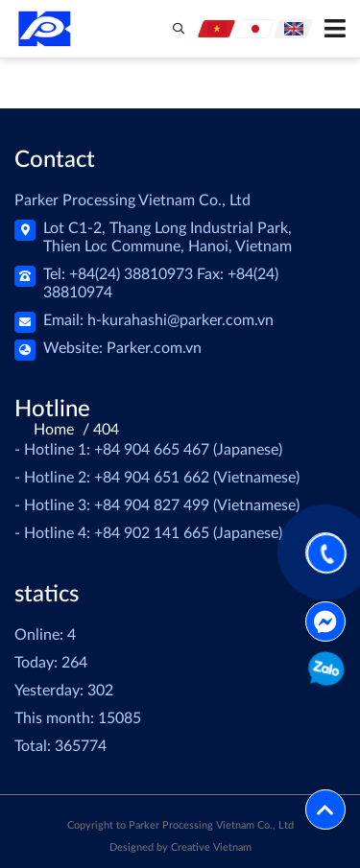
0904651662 (325, 672)
